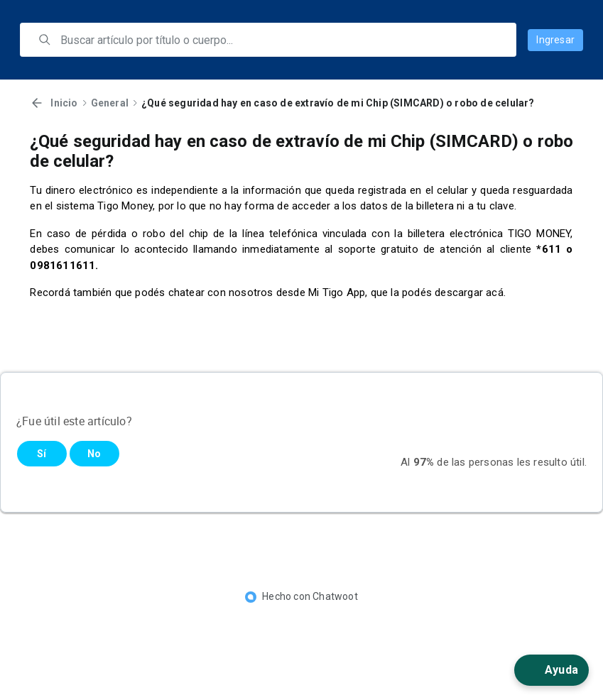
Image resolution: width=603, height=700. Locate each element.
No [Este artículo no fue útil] (94, 454)
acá (495, 292)
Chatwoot (335, 596)
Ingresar (555, 40)
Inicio (64, 103)
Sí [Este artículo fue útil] (42, 454)
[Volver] (37, 103)
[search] (278, 40)
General (110, 103)
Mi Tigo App (337, 292)
